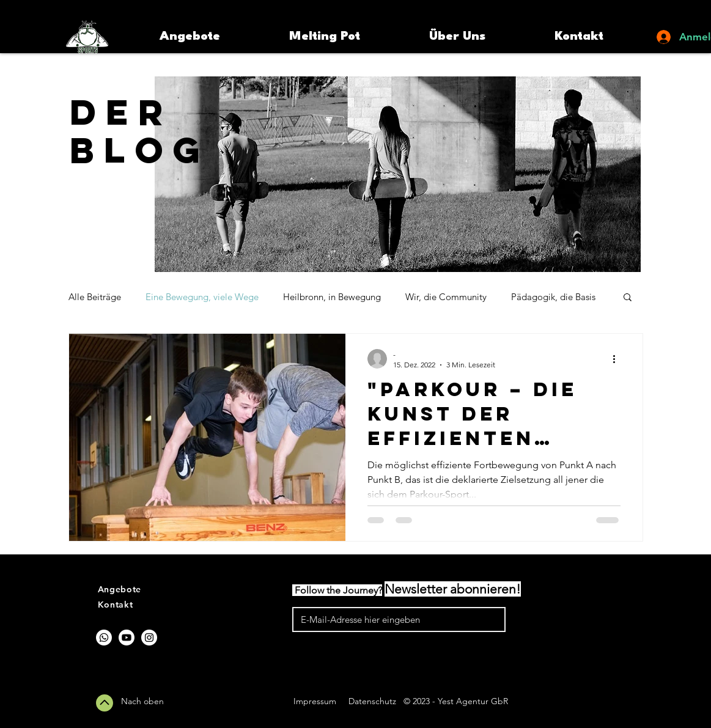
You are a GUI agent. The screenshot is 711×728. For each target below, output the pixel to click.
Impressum (315, 701)
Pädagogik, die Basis (553, 297)
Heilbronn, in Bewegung (332, 297)
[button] (628, 298)
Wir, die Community (446, 297)
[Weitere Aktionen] (619, 359)
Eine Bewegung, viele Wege (202, 297)
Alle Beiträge (95, 297)
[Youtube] (127, 638)
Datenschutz (372, 701)
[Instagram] (149, 638)
